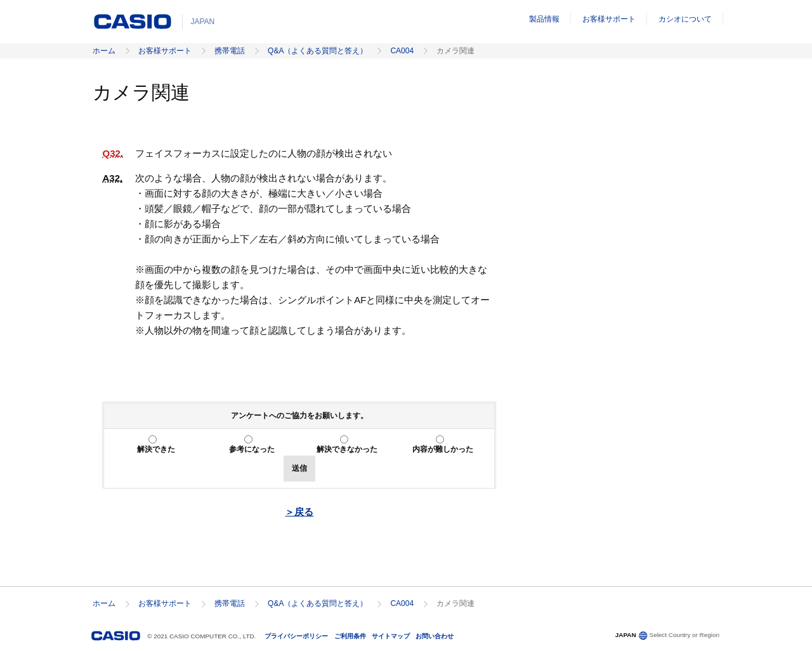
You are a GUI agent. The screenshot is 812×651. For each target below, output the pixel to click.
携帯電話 (230, 51)
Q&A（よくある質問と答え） (318, 51)
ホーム (104, 51)
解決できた (156, 449)
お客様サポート (609, 19)
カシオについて (685, 19)
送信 (299, 468)
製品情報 (544, 19)
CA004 (402, 51)
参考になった (252, 449)
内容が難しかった (443, 449)
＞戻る (299, 512)
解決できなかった (347, 449)
